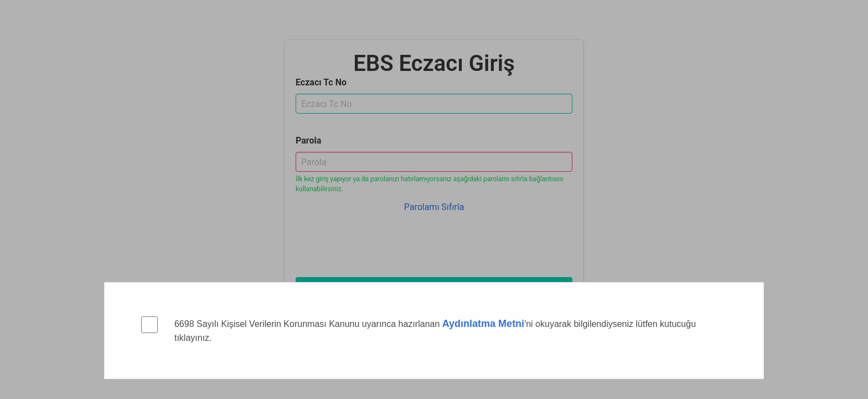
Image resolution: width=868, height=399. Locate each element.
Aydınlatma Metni (483, 324)
